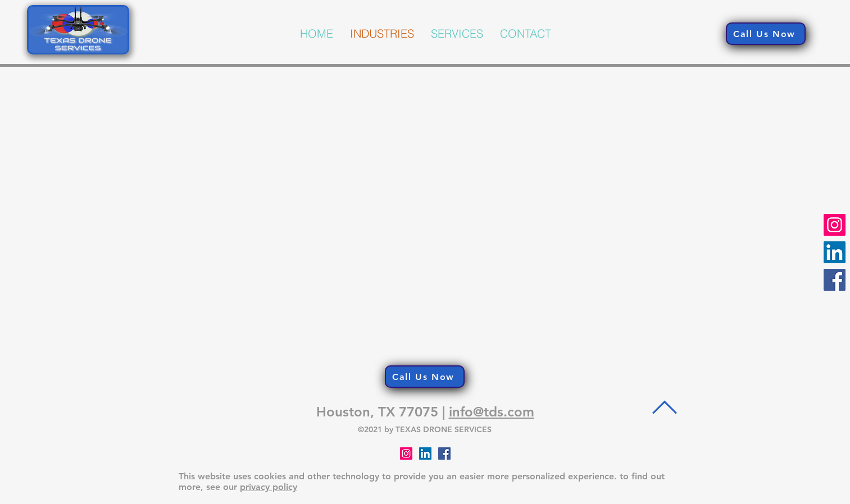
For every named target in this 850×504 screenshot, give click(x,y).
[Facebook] (835, 280)
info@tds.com (492, 412)
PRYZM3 (202, 19)
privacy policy (269, 487)
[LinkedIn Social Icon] (425, 453)
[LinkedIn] (835, 252)
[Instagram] (835, 225)
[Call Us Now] (766, 34)
